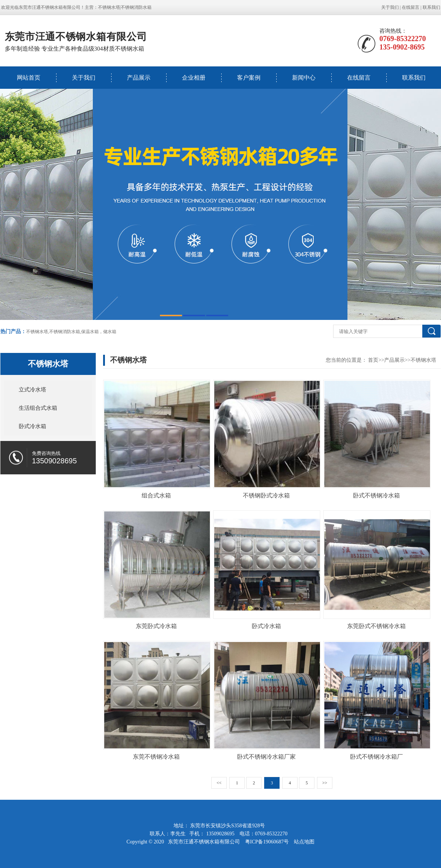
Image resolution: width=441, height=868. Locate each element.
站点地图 (304, 842)
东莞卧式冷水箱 (156, 626)
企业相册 (194, 78)
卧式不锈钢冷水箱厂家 (266, 757)
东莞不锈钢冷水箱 (156, 757)
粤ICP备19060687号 (268, 842)
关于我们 (390, 7)
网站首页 (29, 78)
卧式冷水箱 (32, 426)
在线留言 (411, 7)
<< (219, 783)
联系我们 (431, 7)
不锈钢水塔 (109, 7)
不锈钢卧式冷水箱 (266, 495)
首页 (373, 360)
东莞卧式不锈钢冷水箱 (376, 626)
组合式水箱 (156, 495)
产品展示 (139, 78)
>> (325, 783)
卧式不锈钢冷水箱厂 (376, 757)
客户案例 (249, 78)
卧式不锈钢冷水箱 (376, 495)
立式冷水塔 (32, 390)
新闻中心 (304, 78)
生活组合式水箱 (38, 408)
